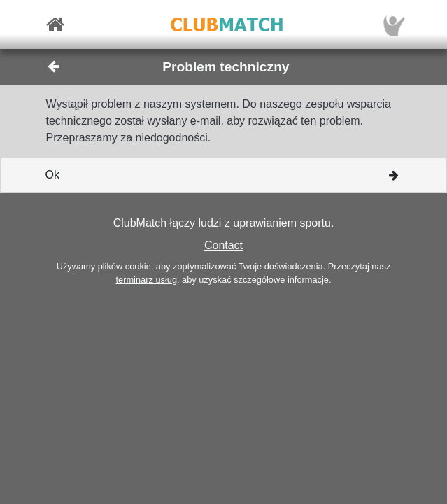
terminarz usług (147, 280)
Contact (223, 245)
